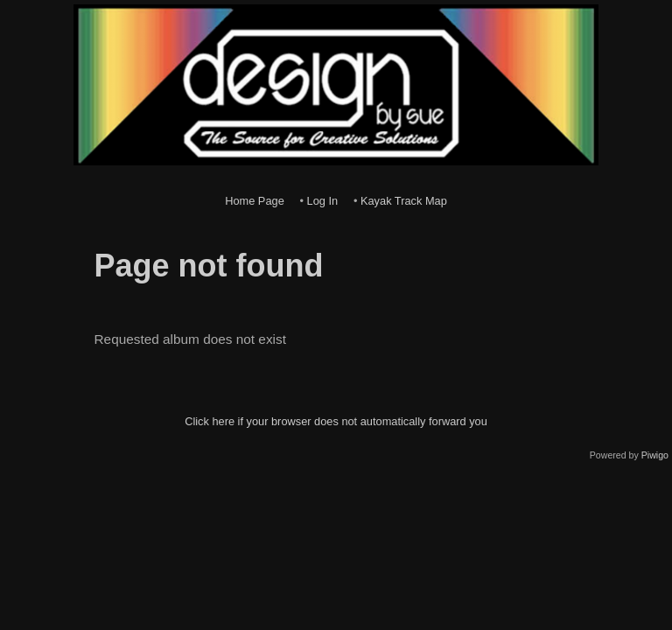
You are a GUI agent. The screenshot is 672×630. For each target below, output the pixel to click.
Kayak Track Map (404, 201)
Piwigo (655, 455)
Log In (323, 201)
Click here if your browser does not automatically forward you (336, 421)
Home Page (255, 201)
